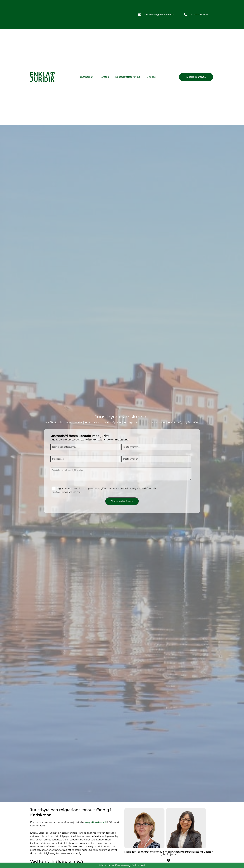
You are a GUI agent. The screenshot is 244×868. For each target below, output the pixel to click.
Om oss (151, 77)
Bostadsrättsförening (128, 77)
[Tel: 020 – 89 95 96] (186, 15)
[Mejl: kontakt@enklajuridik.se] (140, 15)
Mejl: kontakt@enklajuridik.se (159, 14)
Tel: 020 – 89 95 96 (199, 14)
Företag (104, 77)
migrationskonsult (96, 822)
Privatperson (86, 77)
